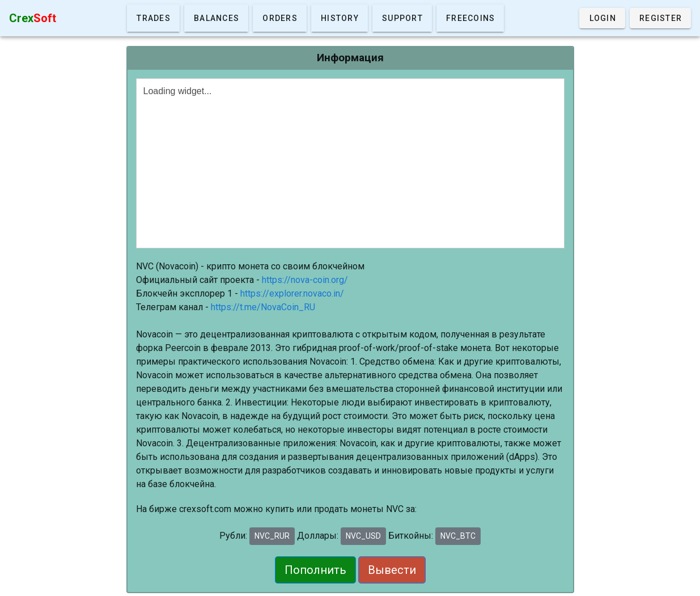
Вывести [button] (392, 570)
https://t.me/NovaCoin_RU (263, 307)
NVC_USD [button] (363, 536)
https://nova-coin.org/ (305, 280)
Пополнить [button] (315, 570)
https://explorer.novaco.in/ (292, 293)
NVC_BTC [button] (458, 536)
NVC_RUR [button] (272, 536)
